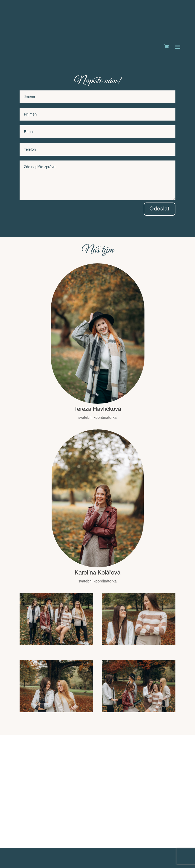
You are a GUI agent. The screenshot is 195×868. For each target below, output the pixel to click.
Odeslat (160, 209)
